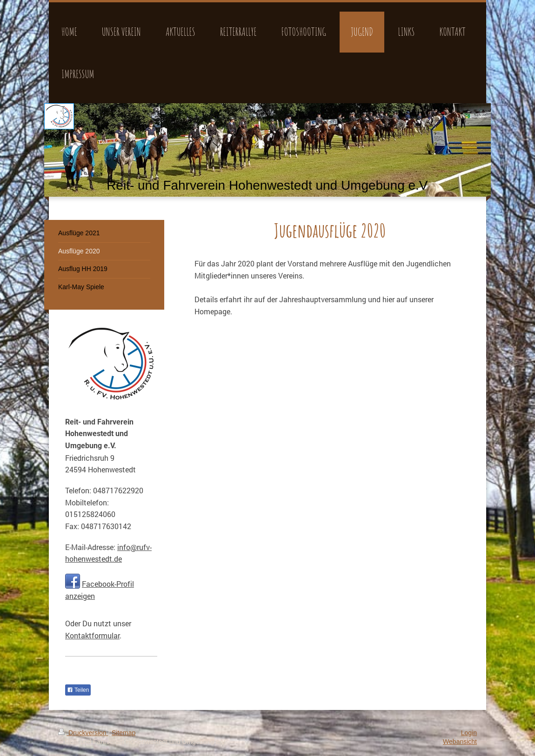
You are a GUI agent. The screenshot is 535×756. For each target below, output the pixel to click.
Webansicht (460, 742)
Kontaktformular (92, 635)
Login (469, 733)
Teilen (78, 690)
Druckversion (83, 733)
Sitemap (124, 733)
